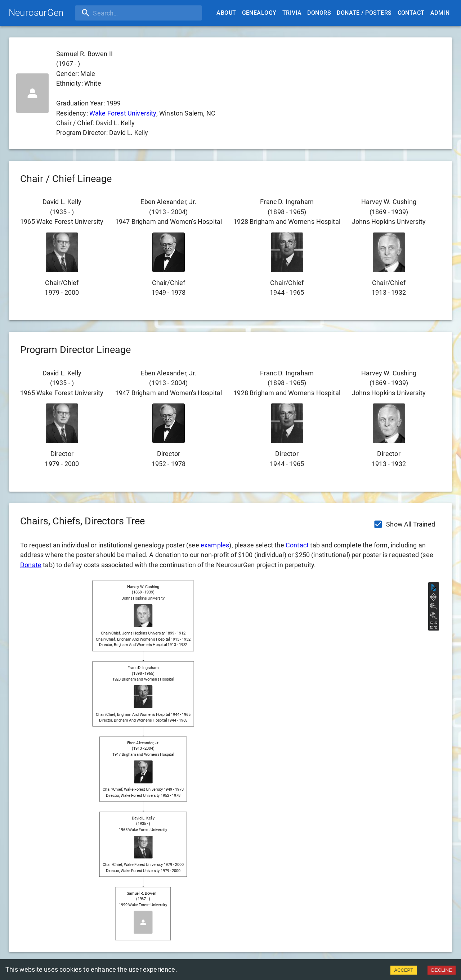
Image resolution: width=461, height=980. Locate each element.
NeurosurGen (36, 13)
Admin (440, 13)
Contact (411, 13)
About (226, 13)
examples (215, 545)
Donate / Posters (364, 13)
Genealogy (259, 13)
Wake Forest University (123, 113)
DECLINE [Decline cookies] (442, 970)
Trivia (292, 13)
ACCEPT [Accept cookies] (404, 970)
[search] (121, 13)
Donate (31, 565)
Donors (319, 13)
